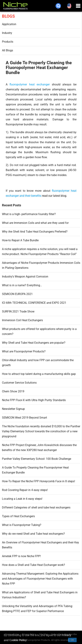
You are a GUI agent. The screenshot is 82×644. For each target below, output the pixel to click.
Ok (72, 640)
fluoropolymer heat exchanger (30, 84)
